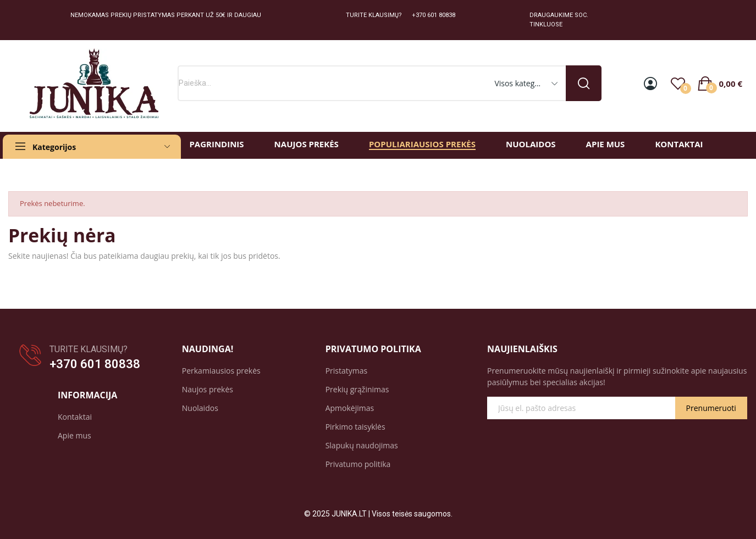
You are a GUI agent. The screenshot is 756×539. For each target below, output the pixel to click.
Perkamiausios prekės (221, 371)
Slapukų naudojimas (362, 445)
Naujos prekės (208, 389)
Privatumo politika (358, 464)
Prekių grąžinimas (357, 389)
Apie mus (75, 435)
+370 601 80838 (95, 364)
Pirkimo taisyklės (355, 427)
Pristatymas (347, 371)
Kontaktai (75, 417)
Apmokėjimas (350, 408)
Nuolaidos (200, 408)
